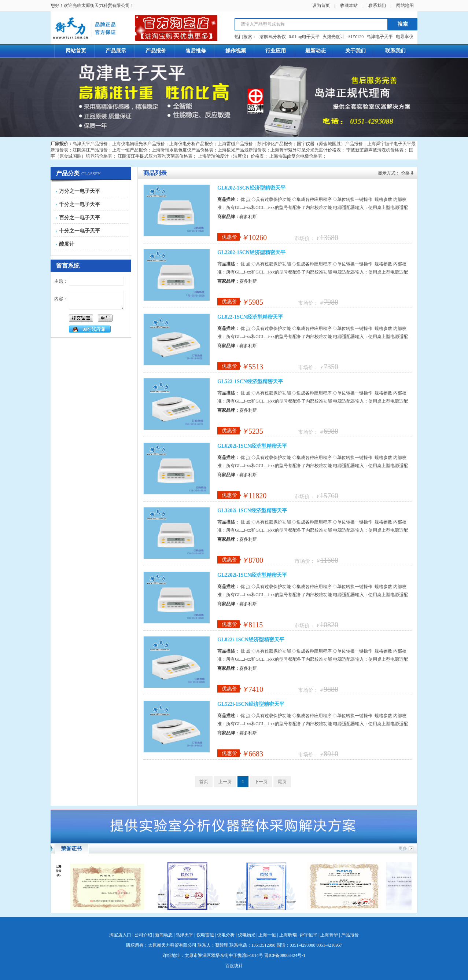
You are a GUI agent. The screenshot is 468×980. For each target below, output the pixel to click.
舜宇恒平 (309, 935)
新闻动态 (164, 935)
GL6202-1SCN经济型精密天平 (251, 188)
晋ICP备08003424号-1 (285, 955)
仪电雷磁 (205, 935)
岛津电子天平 (380, 37)
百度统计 (234, 966)
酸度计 (67, 244)
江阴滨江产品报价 (90, 150)
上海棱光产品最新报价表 (242, 150)
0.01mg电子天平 (304, 37)
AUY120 (355, 37)
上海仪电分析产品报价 (191, 144)
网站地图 (405, 5)
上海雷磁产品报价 (235, 144)
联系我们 (377, 5)
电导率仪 (405, 37)
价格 (405, 173)
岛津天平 (184, 935)
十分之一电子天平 (80, 231)
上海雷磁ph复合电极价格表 (296, 156)
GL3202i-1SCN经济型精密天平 (252, 511)
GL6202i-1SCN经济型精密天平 (252, 446)
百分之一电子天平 (80, 218)
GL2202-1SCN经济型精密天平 (251, 252)
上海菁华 (329, 935)
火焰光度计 (334, 37)
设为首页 (321, 5)
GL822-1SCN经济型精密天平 (250, 317)
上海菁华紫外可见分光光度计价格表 (306, 150)
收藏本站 (349, 5)
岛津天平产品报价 (90, 144)
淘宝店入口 (120, 935)
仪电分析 (226, 935)
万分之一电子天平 (80, 191)
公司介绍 (143, 935)
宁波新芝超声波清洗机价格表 (375, 150)
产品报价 (350, 935)
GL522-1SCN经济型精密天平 (250, 381)
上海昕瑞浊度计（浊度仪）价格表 (231, 156)
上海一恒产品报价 (130, 150)
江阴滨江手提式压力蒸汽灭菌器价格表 (155, 156)
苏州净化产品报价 (275, 144)
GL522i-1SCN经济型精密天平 (251, 704)
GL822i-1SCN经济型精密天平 (251, 640)
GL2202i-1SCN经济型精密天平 (252, 575)
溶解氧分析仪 (273, 37)
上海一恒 (267, 935)
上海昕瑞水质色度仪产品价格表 (183, 150)
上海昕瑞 (288, 935)
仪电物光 (247, 935)
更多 (403, 848)
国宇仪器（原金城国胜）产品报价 (330, 144)
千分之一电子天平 (80, 204)
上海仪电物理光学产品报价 (139, 144)
